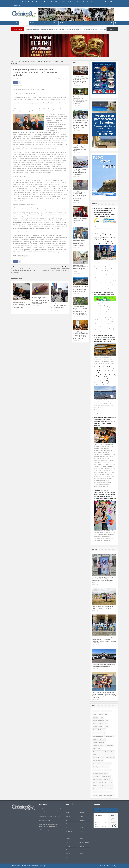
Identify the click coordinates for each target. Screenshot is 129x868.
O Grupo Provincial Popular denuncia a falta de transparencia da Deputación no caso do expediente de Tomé (80, 80)
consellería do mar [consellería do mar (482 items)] (98, 746)
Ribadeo (74, 2)
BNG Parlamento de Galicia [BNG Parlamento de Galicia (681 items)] (101, 720)
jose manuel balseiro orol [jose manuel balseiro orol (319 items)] (100, 773)
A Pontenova (15, 2)
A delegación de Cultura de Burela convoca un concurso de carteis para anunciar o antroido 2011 (25, 270)
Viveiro (89, 2)
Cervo (34, 2)
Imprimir (59, 78)
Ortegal (81, 839)
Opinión (68, 839)
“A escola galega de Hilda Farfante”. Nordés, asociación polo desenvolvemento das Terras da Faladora (51, 811)
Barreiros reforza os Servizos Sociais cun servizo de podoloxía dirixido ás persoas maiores (22, 305)
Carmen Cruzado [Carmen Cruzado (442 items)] (98, 727)
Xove (93, 2)
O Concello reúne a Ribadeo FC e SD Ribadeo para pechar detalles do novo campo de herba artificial (80, 268)
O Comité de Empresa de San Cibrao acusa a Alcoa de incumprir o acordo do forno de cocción (80, 289)
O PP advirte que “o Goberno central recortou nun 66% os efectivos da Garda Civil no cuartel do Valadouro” (80, 196)
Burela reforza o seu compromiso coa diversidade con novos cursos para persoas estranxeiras (80, 100)
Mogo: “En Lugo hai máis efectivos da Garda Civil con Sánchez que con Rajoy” (80, 148)
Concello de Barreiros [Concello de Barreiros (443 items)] (99, 730)
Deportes (47, 23)
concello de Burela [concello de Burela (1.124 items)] (98, 733)
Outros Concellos (16, 6)
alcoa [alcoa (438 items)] (95, 714)
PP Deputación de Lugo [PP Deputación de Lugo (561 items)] (100, 783)
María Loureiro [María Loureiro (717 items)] (106, 776)
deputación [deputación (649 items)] (97, 757)
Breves (40, 23)
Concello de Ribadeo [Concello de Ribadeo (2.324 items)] (99, 739)
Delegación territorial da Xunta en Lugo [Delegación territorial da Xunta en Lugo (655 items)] (103, 753)
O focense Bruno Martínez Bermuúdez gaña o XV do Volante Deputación (104, 665)
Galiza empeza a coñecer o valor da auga (49, 817)
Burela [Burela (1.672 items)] (95, 724)
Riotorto (79, 2)
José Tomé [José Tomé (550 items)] (96, 776)
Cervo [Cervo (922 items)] (106, 727)
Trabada (84, 2)
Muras (53, 2)
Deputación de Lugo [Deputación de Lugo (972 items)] (108, 757)
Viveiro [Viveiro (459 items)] (95, 795)
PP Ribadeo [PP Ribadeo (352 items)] (96, 786)
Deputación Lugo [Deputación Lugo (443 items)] (98, 761)
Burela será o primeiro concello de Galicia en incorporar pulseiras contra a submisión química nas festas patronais (60, 29)
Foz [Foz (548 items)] (110, 764)
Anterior (15, 267)
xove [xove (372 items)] (101, 795)
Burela (30, 2)
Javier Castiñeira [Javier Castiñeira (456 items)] (98, 770)
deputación (21, 256)
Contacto (63, 23)
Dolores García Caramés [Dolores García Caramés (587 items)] (100, 764)
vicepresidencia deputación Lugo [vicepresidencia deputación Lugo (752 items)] (103, 792)
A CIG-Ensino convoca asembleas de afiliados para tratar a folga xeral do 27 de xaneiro (56, 270)
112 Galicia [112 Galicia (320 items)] (96, 711)
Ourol (69, 2)
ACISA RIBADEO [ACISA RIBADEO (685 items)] (106, 711)
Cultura (55, 23)
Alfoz (20, 2)
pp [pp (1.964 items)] (111, 779)
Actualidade (24, 23)
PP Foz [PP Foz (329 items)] (111, 783)
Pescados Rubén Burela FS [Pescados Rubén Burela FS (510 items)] (101, 779)
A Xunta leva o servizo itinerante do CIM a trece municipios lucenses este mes (80, 243)
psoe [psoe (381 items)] (103, 786)
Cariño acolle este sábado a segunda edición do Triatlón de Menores (103, 607)
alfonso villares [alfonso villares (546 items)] (103, 714)
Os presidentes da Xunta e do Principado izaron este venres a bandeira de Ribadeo (59, 306)
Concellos (82, 820)
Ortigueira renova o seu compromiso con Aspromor (80, 220)
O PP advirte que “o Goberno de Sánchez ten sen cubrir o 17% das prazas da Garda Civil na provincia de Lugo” (80, 335)
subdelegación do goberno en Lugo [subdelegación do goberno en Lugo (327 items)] (103, 789)
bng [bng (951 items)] (102, 717)
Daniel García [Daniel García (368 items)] (110, 746)
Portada (15, 23)
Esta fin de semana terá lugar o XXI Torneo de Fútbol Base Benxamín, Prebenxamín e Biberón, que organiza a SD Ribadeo (104, 640)
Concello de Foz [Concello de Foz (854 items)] (110, 736)
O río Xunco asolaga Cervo (46, 830)
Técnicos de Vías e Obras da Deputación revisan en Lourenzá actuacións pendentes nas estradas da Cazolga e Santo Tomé (80, 125)
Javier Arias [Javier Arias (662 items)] (105, 767)
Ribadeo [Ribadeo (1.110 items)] (109, 786)
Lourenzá (41, 2)
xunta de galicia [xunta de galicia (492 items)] (109, 795)
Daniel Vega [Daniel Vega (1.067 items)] (97, 749)
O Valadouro (58, 2)
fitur (27, 256)
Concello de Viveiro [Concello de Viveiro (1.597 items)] (98, 742)
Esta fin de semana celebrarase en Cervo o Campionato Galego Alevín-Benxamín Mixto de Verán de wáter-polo (103, 580)
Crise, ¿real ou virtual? (44, 820)
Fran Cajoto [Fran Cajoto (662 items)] (97, 767)
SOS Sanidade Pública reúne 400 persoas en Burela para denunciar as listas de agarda (80, 172)
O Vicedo (65, 2)
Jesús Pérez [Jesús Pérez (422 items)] (108, 770)
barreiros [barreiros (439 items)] (96, 717)
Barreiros (25, 2)
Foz (37, 2)
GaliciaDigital (43, 866)
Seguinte (66, 267)
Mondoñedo (47, 2)
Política (33, 23)
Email (66, 78)
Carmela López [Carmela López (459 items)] (103, 724)
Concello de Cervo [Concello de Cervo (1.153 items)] (98, 736)
